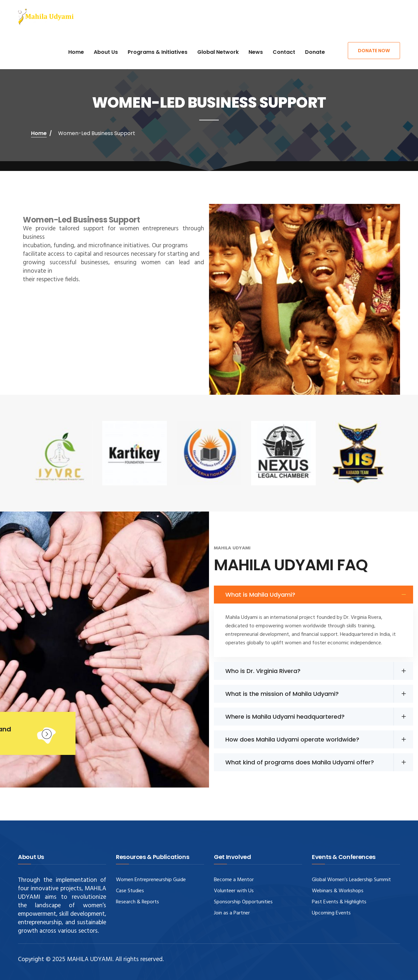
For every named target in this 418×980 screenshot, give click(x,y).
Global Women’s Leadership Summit (351, 880)
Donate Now (374, 51)
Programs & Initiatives (158, 52)
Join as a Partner (232, 913)
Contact (284, 52)
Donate (315, 52)
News (256, 52)
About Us (106, 52)
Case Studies (130, 891)
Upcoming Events (331, 913)
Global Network (218, 52)
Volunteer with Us (234, 891)
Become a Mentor (234, 880)
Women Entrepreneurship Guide (151, 880)
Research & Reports (137, 902)
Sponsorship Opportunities (243, 902)
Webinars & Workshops (338, 891)
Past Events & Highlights (339, 902)
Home (76, 52)
